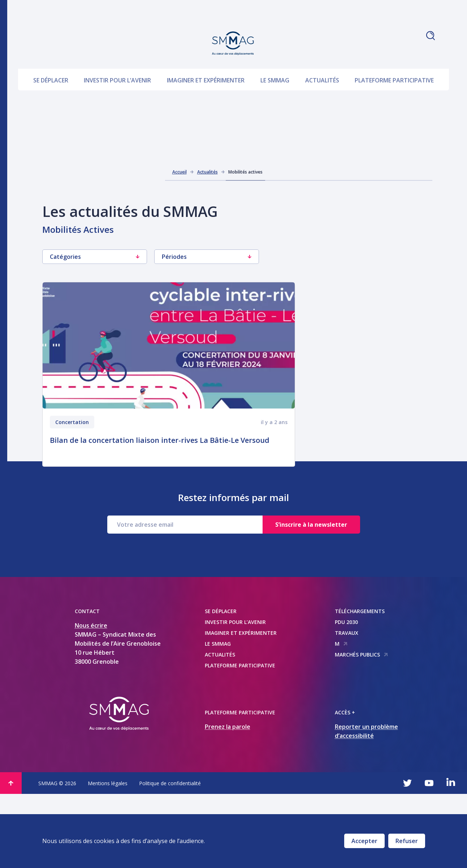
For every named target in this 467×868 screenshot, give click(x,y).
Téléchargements (360, 685)
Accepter (364, 841)
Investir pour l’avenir (117, 62)
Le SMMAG (275, 62)
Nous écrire (91, 700)
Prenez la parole (228, 801)
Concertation (72, 422)
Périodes (207, 257)
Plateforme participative (394, 62)
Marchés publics (362, 729)
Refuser (407, 841)
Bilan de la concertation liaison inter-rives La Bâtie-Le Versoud (160, 440)
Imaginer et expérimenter (206, 62)
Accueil (180, 172)
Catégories (95, 257)
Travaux (347, 707)
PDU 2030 (346, 696)
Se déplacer (51, 62)
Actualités (322, 62)
